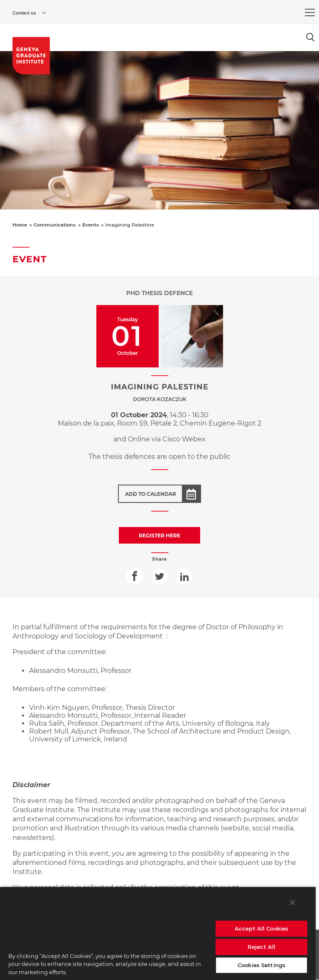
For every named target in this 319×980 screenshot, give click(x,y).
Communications (55, 225)
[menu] (310, 12)
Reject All (261, 947)
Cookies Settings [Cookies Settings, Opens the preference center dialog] (261, 965)
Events (91, 225)
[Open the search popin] (310, 37)
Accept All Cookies (261, 928)
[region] (158, 933)
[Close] (292, 903)
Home (20, 225)
